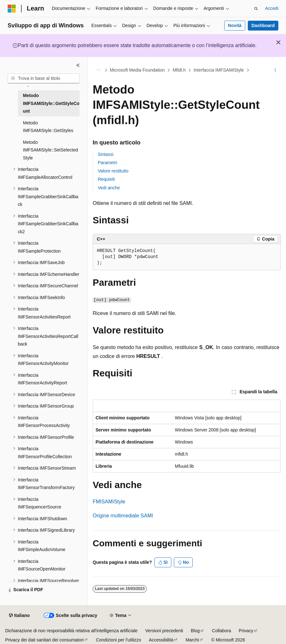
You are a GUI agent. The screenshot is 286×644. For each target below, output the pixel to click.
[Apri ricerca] (256, 9)
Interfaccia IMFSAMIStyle (219, 70)
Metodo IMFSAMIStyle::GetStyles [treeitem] (48, 127)
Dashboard (263, 25)
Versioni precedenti (164, 631)
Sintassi (106, 154)
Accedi (272, 8)
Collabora (222, 631)
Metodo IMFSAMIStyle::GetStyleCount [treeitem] (51, 103)
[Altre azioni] (275, 70)
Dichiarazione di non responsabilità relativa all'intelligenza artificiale (71, 631)
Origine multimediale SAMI (123, 516)
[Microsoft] (12, 9)
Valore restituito (113, 171)
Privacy (246, 631)
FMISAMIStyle (109, 502)
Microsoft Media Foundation (137, 70)
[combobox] (44, 79)
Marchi (192, 640)
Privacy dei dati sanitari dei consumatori (44, 640)
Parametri (107, 163)
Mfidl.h (179, 70)
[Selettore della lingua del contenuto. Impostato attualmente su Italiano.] (19, 616)
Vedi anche (109, 188)
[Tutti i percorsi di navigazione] (98, 70)
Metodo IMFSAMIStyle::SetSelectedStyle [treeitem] (50, 150)
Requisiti (106, 179)
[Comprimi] (78, 65)
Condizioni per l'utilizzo (118, 640)
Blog (195, 631)
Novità (235, 25)
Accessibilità (161, 640)
